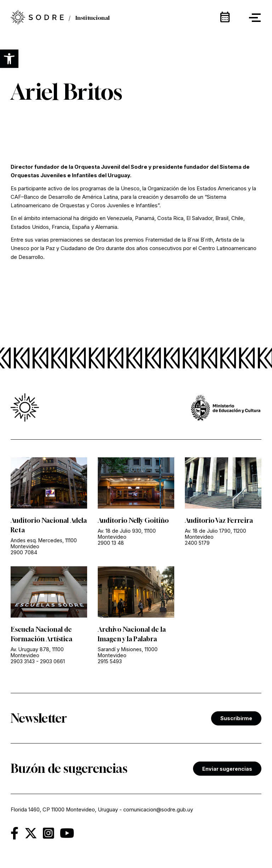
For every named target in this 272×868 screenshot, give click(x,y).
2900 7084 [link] (24, 552)
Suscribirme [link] (236, 718)
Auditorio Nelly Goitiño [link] (133, 520)
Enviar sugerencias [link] (227, 769)
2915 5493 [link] (110, 661)
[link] (37, 18)
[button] (9, 59)
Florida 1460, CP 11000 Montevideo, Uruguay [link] (64, 810)
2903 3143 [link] (23, 661)
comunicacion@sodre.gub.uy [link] (158, 810)
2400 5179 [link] (197, 543)
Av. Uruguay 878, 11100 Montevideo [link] (37, 652)
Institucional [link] (93, 18)
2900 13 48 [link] (111, 543)
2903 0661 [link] (52, 661)
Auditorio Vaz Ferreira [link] (219, 520)
